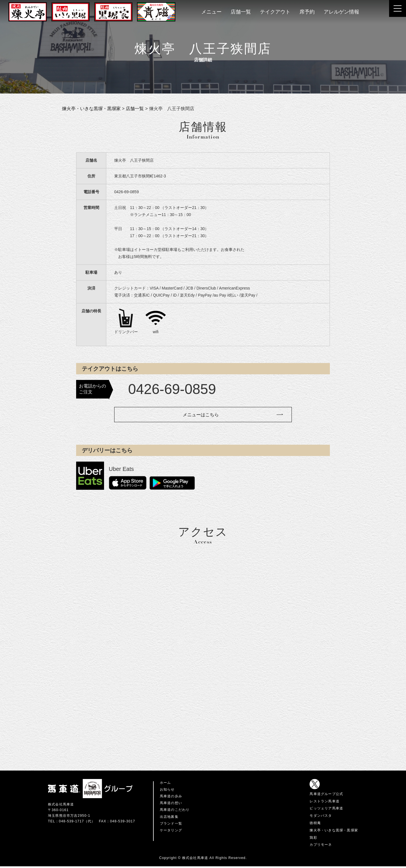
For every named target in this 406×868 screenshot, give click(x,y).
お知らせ (167, 791)
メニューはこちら (200, 416)
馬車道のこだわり (175, 811)
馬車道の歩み (171, 798)
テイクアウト (275, 12)
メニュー (211, 12)
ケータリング (171, 832)
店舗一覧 (241, 12)
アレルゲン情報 (341, 12)
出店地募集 (169, 818)
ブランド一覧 (171, 825)
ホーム (166, 784)
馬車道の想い (171, 805)
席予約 (307, 12)
